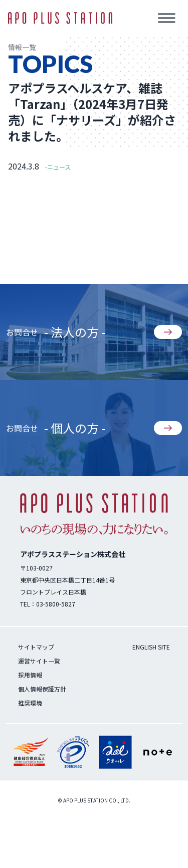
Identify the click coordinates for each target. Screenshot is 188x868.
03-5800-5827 (56, 604)
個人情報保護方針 (42, 689)
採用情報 (30, 675)
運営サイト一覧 (39, 661)
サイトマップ (36, 647)
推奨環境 (30, 703)
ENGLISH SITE (151, 647)
